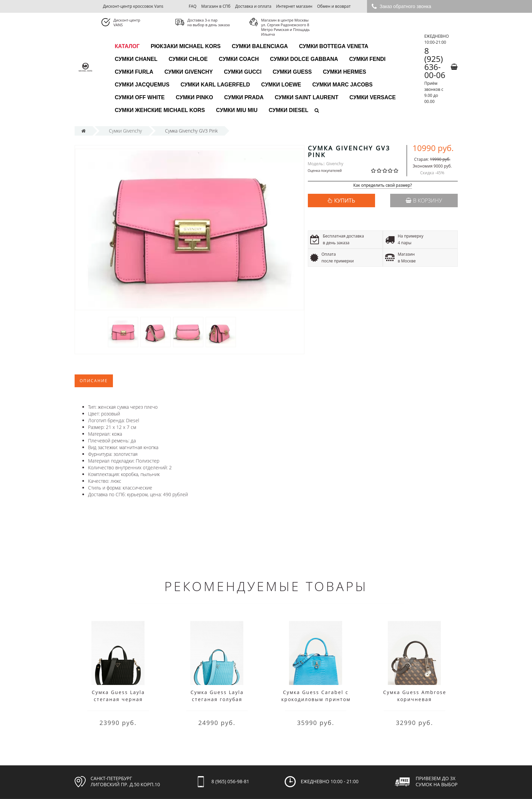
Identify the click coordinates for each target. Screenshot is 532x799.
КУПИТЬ (344, 201)
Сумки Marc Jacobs (342, 85)
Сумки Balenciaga (260, 46)
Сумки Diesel (288, 110)
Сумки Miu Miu (237, 110)
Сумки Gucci (243, 72)
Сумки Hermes (345, 72)
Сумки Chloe (188, 59)
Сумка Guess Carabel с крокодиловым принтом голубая (316, 699)
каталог (127, 46)
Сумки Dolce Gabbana (304, 59)
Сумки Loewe (281, 85)
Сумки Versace (373, 97)
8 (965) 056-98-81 (230, 781)
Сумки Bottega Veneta (334, 46)
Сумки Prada (244, 97)
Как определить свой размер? (383, 186)
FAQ (192, 6)
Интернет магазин (294, 6)
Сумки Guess (292, 72)
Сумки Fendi (367, 59)
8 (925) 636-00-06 (435, 63)
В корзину (424, 201)
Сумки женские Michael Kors (160, 110)
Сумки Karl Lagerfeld (215, 85)
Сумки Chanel (136, 59)
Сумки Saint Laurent (306, 97)
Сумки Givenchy (189, 72)
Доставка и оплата (253, 6)
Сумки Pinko (194, 97)
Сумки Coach (239, 59)
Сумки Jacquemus (142, 85)
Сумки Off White (140, 97)
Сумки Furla (134, 72)
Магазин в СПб (216, 6)
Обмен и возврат (334, 6)
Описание (94, 381)
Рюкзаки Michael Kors (186, 46)
